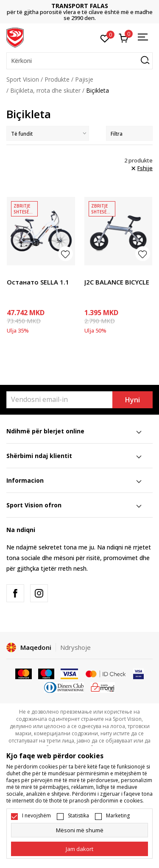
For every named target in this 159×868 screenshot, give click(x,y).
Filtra (129, 134)
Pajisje (84, 79)
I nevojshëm (36, 816)
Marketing (118, 816)
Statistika (78, 816)
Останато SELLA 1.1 (38, 282)
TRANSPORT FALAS (80, 6)
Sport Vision (23, 79)
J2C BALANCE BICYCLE (117, 282)
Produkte (57, 79)
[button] (79, 61)
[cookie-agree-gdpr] (79, 849)
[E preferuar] (105, 38)
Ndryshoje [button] (75, 647)
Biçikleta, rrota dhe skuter (45, 90)
